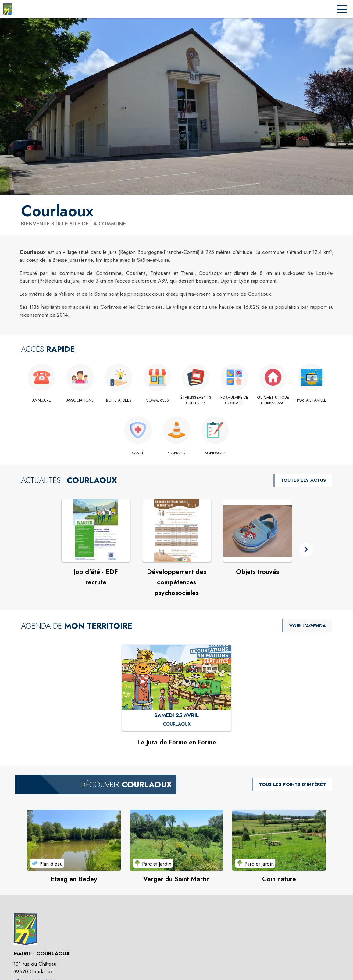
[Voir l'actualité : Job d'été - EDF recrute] (96, 531)
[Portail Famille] (312, 400)
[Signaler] (177, 453)
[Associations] (80, 400)
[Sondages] (215, 453)
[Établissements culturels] (196, 400)
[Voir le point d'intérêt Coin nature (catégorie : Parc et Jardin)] (279, 840)
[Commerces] (157, 400)
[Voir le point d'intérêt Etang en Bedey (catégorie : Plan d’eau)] (74, 840)
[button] (306, 549)
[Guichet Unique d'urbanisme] (273, 400)
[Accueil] (8, 9)
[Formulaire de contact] (235, 400)
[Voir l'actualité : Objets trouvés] (257, 531)
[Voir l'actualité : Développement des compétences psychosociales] (177, 531)
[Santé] (138, 453)
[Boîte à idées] (119, 400)
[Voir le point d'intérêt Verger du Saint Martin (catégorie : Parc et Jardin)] (177, 840)
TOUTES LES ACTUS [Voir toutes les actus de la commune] (303, 480)
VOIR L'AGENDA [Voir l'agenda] (308, 626)
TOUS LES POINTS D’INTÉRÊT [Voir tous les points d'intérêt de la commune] (292, 784)
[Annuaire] (42, 400)
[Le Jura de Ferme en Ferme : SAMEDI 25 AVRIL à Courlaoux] (177, 724)
